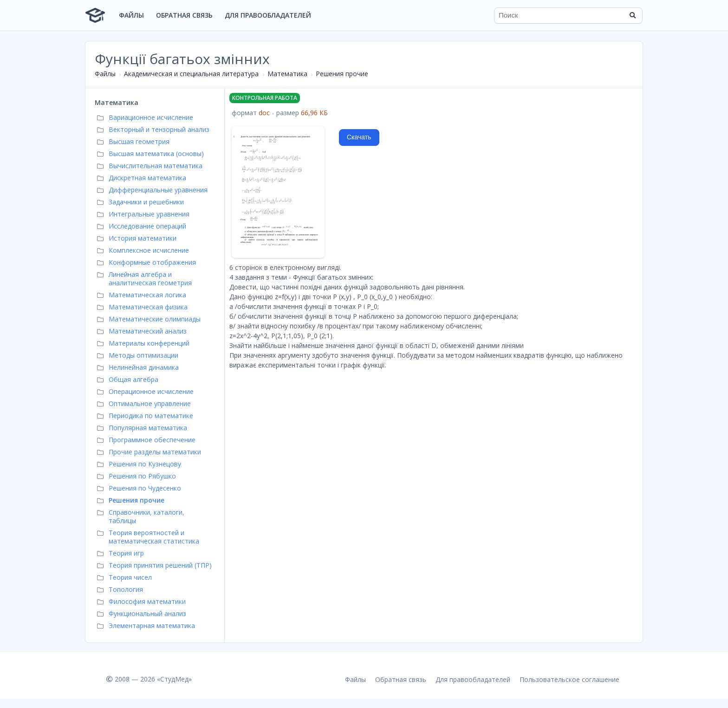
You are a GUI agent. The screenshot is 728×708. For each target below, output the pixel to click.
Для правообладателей (268, 15)
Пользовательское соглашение (569, 679)
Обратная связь (184, 15)
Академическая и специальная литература (191, 74)
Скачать (359, 137)
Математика (287, 74)
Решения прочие (342, 74)
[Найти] (632, 15)
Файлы (131, 15)
